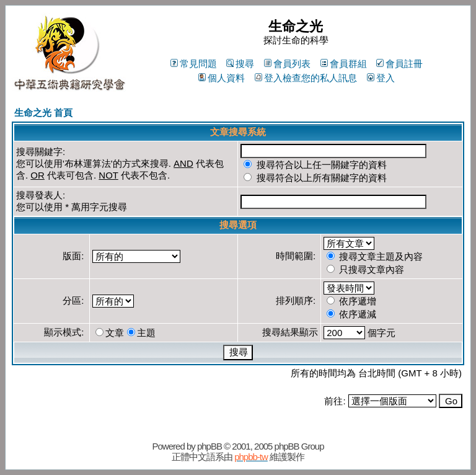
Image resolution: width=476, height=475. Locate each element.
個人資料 (222, 78)
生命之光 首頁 (43, 113)
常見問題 (194, 64)
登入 (381, 78)
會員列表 (287, 64)
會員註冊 (399, 64)
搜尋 (240, 64)
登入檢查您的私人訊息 (306, 78)
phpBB (209, 446)
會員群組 (344, 64)
